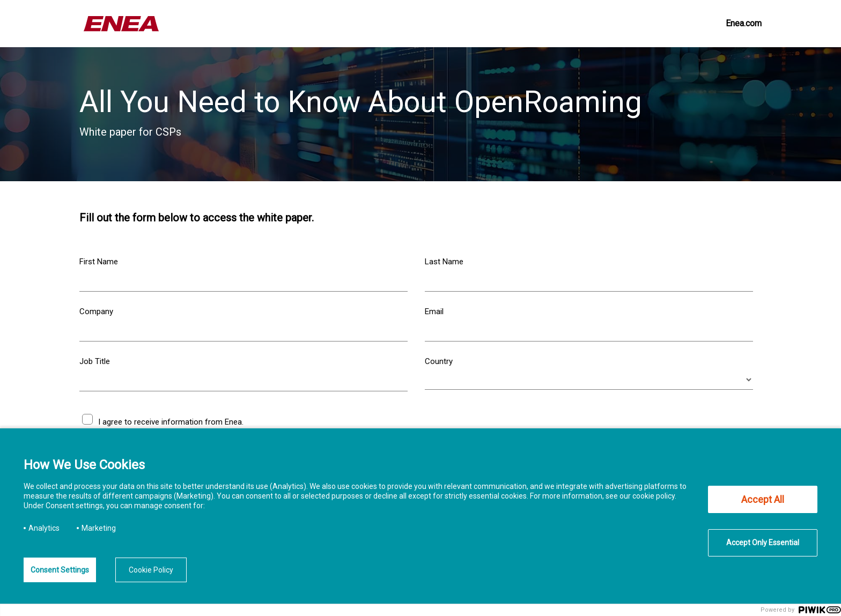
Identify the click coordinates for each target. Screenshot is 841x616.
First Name (99, 262)
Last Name (444, 262)
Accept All (763, 499)
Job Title (95, 361)
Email (434, 311)
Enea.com (744, 23)
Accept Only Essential (763, 543)
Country (439, 361)
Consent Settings (60, 570)
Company (96, 311)
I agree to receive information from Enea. (171, 422)
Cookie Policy (151, 570)
